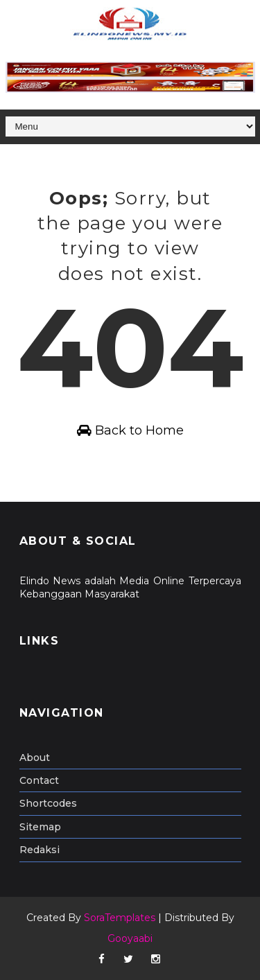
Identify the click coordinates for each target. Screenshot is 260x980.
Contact (39, 780)
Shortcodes (48, 803)
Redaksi (40, 850)
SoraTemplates (120, 918)
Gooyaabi (130, 938)
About (35, 758)
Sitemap (40, 827)
